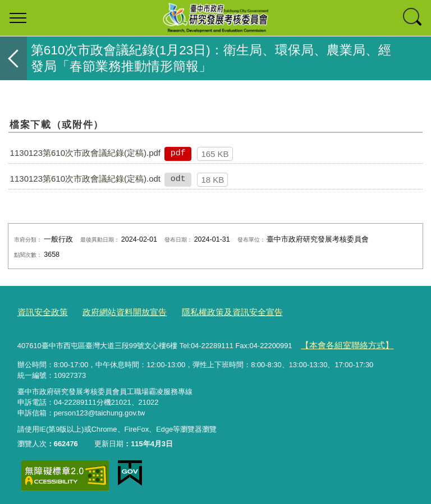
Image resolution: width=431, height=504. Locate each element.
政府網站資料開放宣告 (112, 311)
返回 (13, 58)
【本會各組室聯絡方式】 (341, 343)
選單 (18, 18)
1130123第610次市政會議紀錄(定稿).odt (85, 179)
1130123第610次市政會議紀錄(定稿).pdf (85, 153)
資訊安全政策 (39, 311)
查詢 (413, 18)
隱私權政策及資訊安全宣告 (208, 311)
